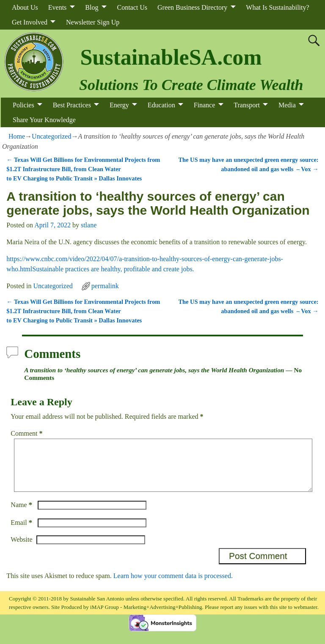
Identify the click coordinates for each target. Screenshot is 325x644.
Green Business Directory (192, 7)
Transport (247, 105)
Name (22, 515)
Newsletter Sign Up (93, 22)
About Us (25, 7)
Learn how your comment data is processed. (173, 586)
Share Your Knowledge (44, 120)
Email (22, 533)
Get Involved (30, 22)
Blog (92, 7)
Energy (119, 105)
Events (58, 7)
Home (17, 136)
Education (161, 105)
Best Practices (72, 105)
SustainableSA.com (171, 57)
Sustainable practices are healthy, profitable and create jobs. (113, 269)
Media (287, 105)
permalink (105, 286)
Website (21, 550)
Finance (205, 105)
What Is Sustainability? (277, 7)
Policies (23, 105)
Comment (27, 433)
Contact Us (132, 7)
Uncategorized (51, 136)
